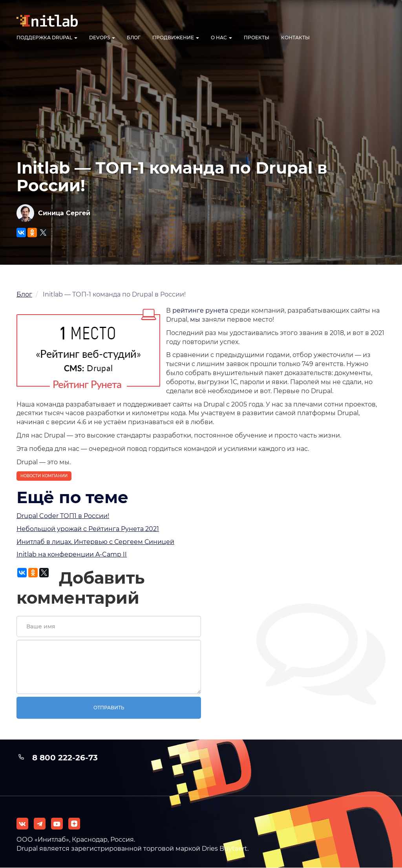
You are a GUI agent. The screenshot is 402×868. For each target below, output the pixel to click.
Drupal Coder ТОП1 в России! (63, 516)
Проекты (257, 38)
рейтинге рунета (200, 310)
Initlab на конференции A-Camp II (72, 554)
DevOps (102, 38)
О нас (221, 38)
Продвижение (176, 38)
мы (195, 320)
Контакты (295, 38)
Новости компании (44, 476)
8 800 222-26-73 (65, 758)
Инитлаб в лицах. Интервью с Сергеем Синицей (95, 542)
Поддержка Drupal (47, 38)
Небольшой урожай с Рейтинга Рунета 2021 (88, 529)
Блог (134, 38)
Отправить (109, 708)
